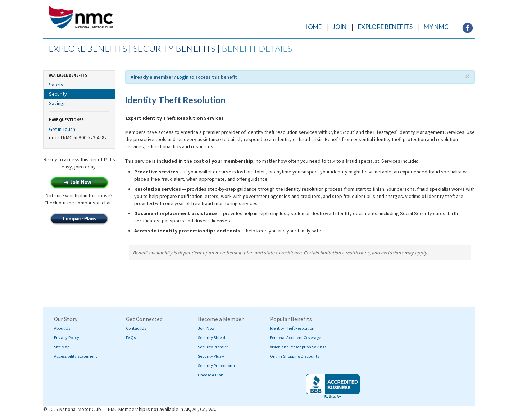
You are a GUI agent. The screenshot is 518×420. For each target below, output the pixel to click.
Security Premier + (215, 347)
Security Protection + (217, 365)
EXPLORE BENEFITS (385, 27)
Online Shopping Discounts (294, 356)
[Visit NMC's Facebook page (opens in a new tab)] (468, 27)
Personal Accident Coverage (295, 337)
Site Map (62, 347)
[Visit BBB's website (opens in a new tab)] (333, 386)
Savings (57, 103)
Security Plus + (211, 356)
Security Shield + (213, 337)
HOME (312, 27)
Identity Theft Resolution (292, 328)
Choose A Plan (211, 375)
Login (183, 77)
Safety (56, 85)
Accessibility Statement (76, 356)
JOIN (340, 27)
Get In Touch (62, 129)
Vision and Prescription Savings (298, 347)
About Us (62, 328)
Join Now (206, 328)
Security (58, 94)
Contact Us (136, 328)
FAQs (131, 337)
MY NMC (436, 27)
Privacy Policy (67, 337)
